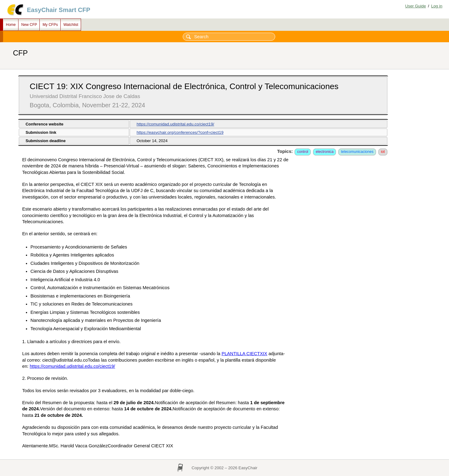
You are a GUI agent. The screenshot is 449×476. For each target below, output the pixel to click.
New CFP (29, 25)
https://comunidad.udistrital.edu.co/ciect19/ (175, 124)
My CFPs (50, 25)
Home (11, 25)
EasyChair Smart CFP (59, 10)
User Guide (416, 6)
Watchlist (71, 25)
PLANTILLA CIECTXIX (244, 354)
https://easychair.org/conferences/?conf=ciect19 (180, 132)
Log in (437, 6)
